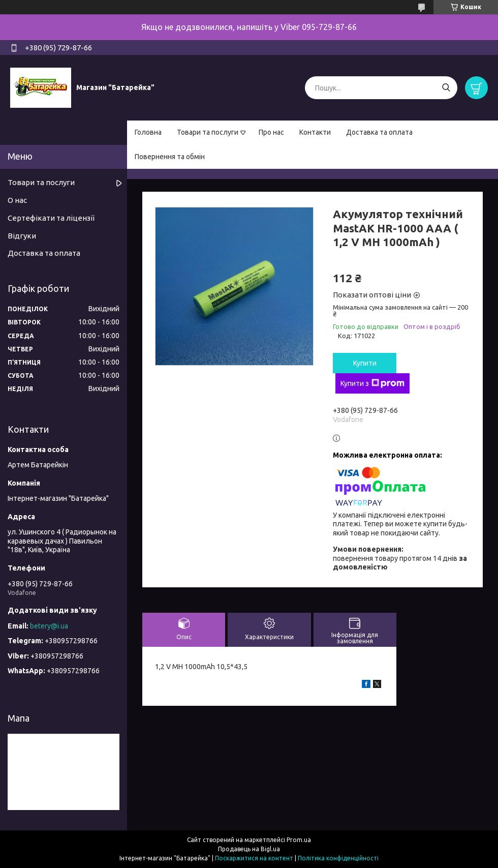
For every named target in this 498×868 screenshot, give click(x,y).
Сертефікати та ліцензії (51, 218)
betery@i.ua (49, 626)
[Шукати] (446, 88)
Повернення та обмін (170, 157)
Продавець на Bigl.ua (249, 849)
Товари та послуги (208, 132)
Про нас (271, 132)
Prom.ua (299, 840)
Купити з (372, 383)
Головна (148, 132)
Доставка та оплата (379, 132)
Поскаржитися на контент (254, 858)
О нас (17, 200)
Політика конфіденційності (338, 858)
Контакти (315, 132)
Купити (365, 363)
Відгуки (22, 236)
